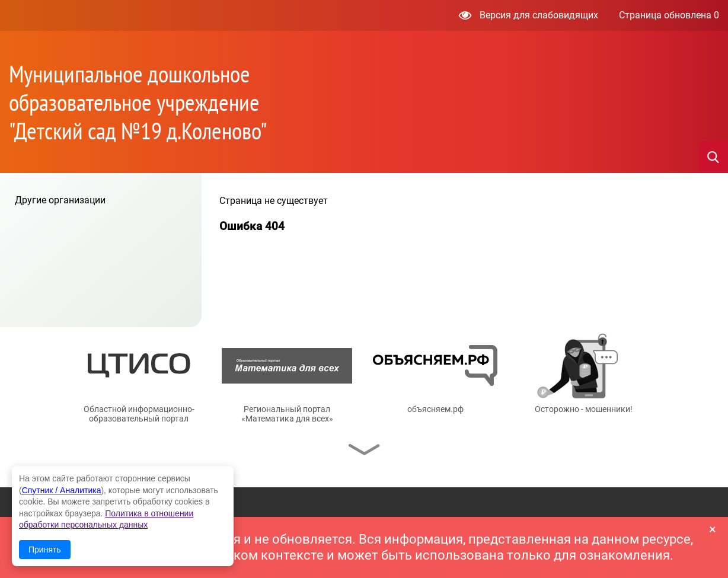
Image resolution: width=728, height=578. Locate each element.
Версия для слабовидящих (529, 15)
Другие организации (60, 200)
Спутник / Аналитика (62, 490)
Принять (45, 550)
